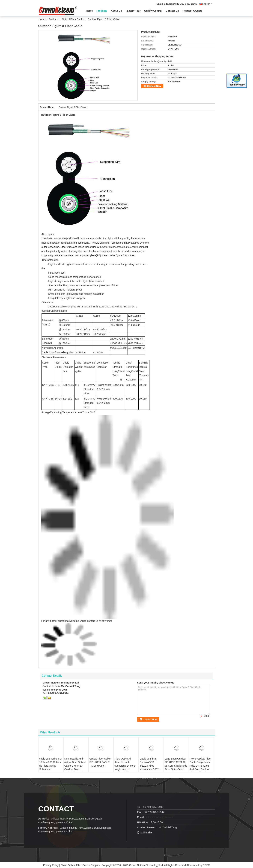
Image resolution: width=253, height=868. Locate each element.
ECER (206, 865)
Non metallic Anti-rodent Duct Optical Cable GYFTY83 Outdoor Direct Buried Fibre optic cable (75, 767)
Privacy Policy (51, 865)
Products (102, 11)
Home (89, 11)
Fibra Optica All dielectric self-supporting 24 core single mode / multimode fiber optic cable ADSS (126, 767)
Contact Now (154, 86)
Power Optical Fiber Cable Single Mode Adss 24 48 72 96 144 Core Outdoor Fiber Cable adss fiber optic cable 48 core (201, 769)
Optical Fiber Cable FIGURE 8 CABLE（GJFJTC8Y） (100, 762)
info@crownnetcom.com (160, 817)
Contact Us (172, 11)
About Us (116, 11)
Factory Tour (133, 11)
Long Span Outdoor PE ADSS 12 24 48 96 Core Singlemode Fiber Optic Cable (176, 764)
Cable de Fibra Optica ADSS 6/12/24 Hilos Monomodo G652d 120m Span (150, 766)
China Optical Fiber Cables (75, 865)
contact (56, 809)
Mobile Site (145, 833)
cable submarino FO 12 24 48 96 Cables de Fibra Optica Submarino (50, 764)
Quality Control (153, 11)
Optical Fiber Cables (73, 19)
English (207, 4)
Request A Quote (193, 11)
